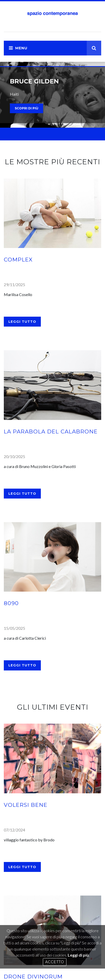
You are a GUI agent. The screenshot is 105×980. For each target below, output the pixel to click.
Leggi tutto (22, 321)
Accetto (55, 962)
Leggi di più (78, 955)
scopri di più (27, 108)
